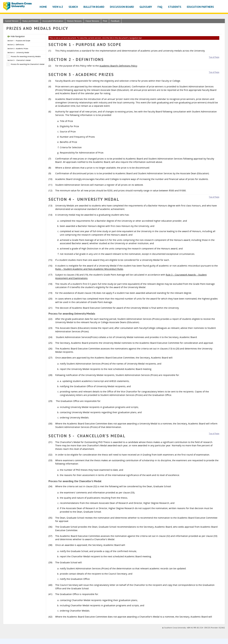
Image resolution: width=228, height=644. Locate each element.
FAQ (160, 7)
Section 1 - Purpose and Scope (19, 41)
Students (175, 7)
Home (43, 7)
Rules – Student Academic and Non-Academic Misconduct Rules (89, 269)
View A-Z (58, 7)
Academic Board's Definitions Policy (118, 66)
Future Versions (92, 21)
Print (105, 21)
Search (73, 7)
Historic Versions (74, 21)
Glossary (146, 7)
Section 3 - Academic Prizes (18, 49)
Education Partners (200, 7)
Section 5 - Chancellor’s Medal (19, 60)
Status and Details (30, 21)
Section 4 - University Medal (18, 52)
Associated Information (53, 21)
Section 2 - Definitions (16, 45)
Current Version (12, 21)
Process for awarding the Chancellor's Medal (28, 64)
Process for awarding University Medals (26, 56)
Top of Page (214, 57)
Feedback (115, 21)
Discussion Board (122, 7)
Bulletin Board (94, 7)
